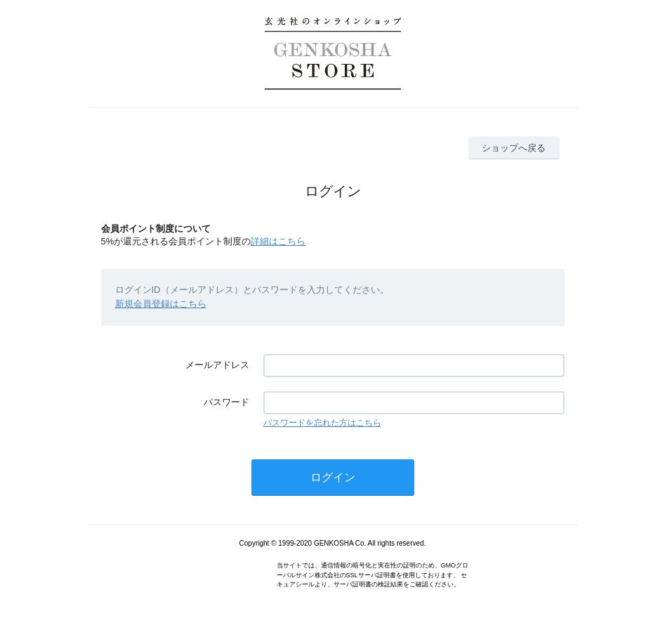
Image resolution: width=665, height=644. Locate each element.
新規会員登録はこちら (161, 304)
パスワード (226, 402)
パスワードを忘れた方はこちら (322, 423)
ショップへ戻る (514, 148)
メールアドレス (217, 365)
